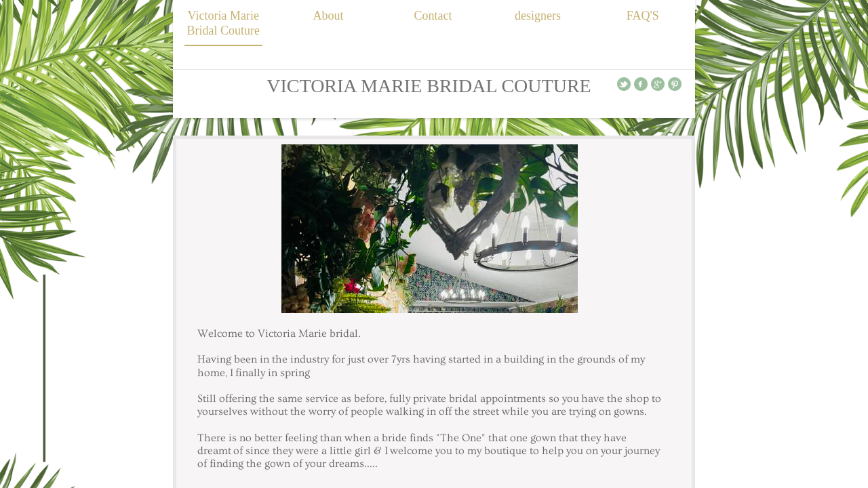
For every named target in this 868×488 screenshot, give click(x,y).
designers (538, 16)
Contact (433, 16)
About (328, 16)
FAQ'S (643, 16)
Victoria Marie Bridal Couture (223, 23)
